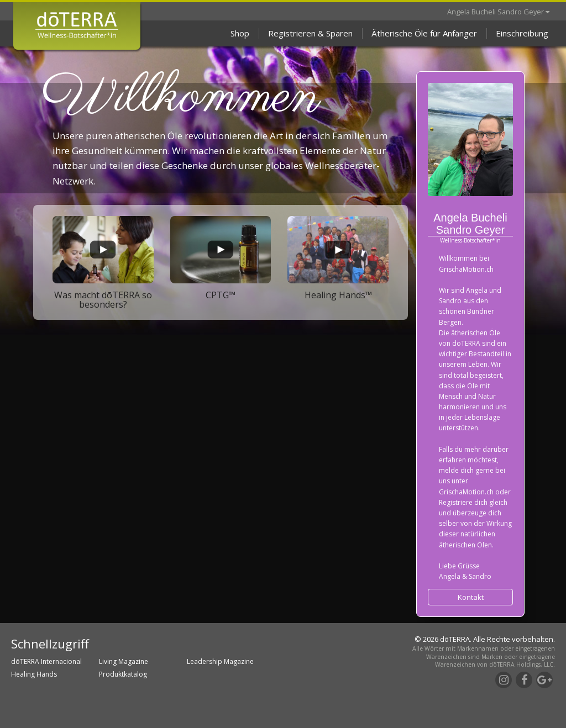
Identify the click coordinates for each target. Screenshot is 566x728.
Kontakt (471, 597)
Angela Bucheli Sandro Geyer (498, 12)
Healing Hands (34, 674)
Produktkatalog (123, 674)
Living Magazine (124, 661)
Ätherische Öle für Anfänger (424, 33)
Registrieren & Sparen (310, 33)
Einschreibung (522, 33)
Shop (240, 33)
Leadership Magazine (220, 661)
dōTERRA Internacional (46, 661)
